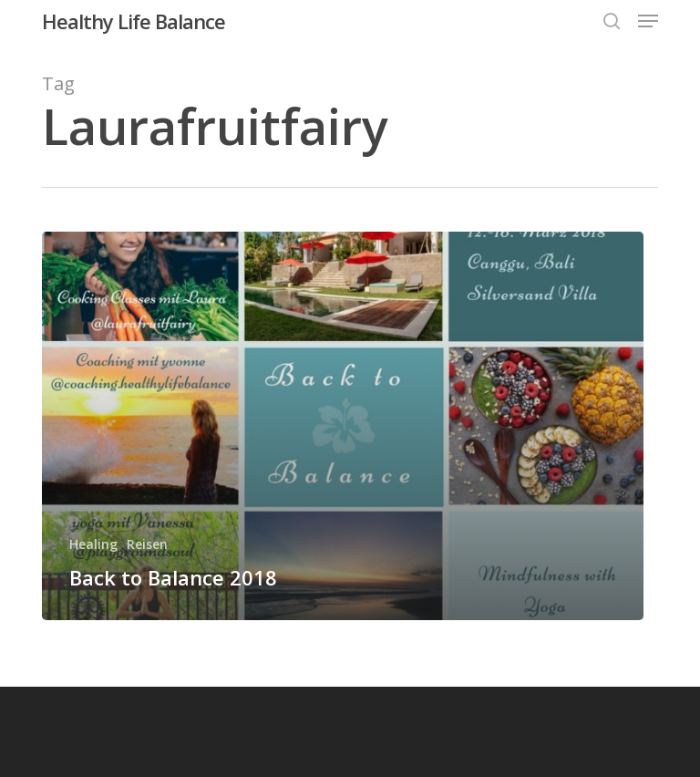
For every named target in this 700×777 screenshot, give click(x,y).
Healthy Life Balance (134, 21)
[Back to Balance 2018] (343, 426)
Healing (93, 544)
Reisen (147, 544)
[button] (648, 21)
